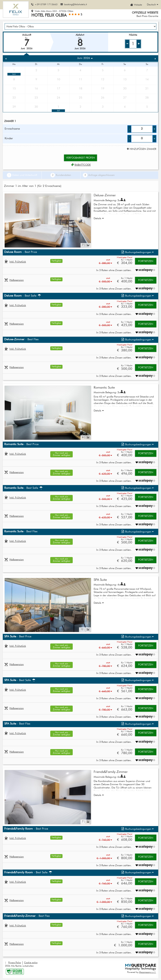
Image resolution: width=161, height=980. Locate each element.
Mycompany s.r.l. (148, 972)
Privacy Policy (15, 963)
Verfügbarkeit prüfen (80, 158)
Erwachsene (12, 129)
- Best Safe (23, 296)
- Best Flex (21, 339)
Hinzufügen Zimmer (141, 149)
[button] (137, 252)
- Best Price (21, 252)
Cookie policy (31, 963)
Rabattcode (80, 165)
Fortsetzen (146, 261)
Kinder (9, 139)
